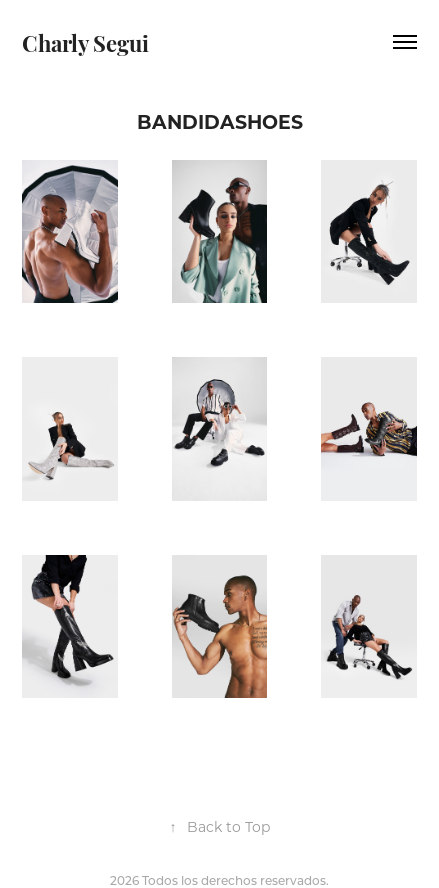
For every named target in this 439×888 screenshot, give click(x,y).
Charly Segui (85, 41)
